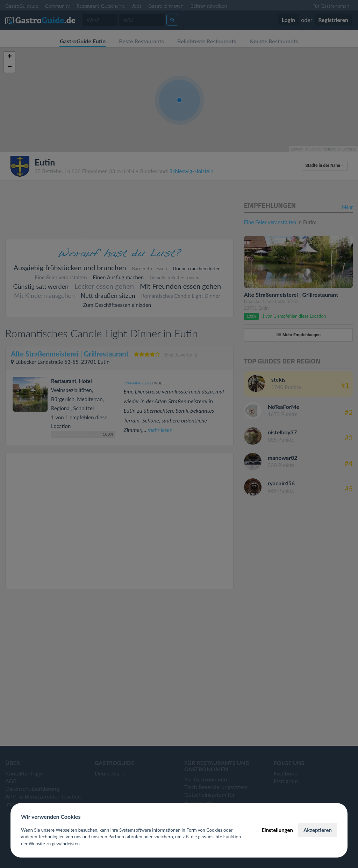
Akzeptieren (318, 830)
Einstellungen (277, 830)
